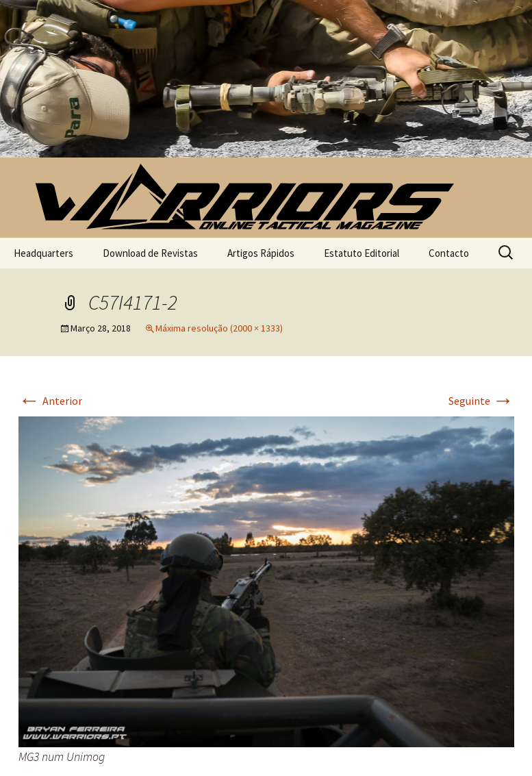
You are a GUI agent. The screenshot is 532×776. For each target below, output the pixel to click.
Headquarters (43, 253)
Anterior (50, 401)
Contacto (449, 253)
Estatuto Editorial (362, 253)
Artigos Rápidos (261, 253)
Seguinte (481, 401)
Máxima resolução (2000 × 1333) (219, 328)
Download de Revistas (150, 253)
